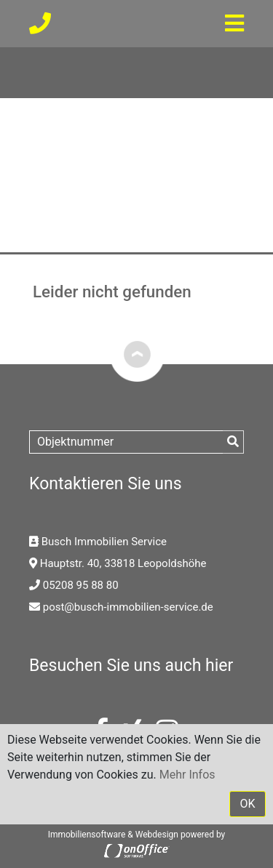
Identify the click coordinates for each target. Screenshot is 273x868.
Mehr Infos (187, 775)
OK (247, 804)
